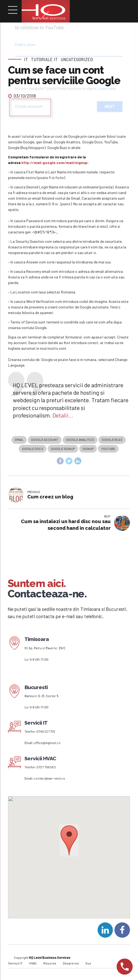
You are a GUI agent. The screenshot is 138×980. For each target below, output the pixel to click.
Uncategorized (77, 59)
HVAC (33, 965)
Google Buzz (112, 440)
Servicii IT (15, 965)
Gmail (19, 440)
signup (88, 449)
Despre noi (71, 965)
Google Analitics (80, 440)
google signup (63, 449)
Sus (88, 965)
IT (26, 59)
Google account (45, 440)
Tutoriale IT (44, 59)
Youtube (108, 449)
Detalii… (63, 415)
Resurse (50, 965)
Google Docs (33, 449)
